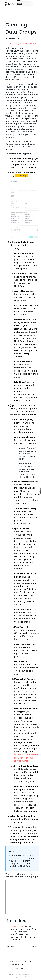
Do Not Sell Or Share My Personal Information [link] (21, 965)
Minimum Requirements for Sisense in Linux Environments (26, 758)
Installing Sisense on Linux (23, 43)
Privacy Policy (15, 962)
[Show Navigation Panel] (37, 4)
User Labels (18, 926)
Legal (25, 962)
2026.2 (20, 4)
